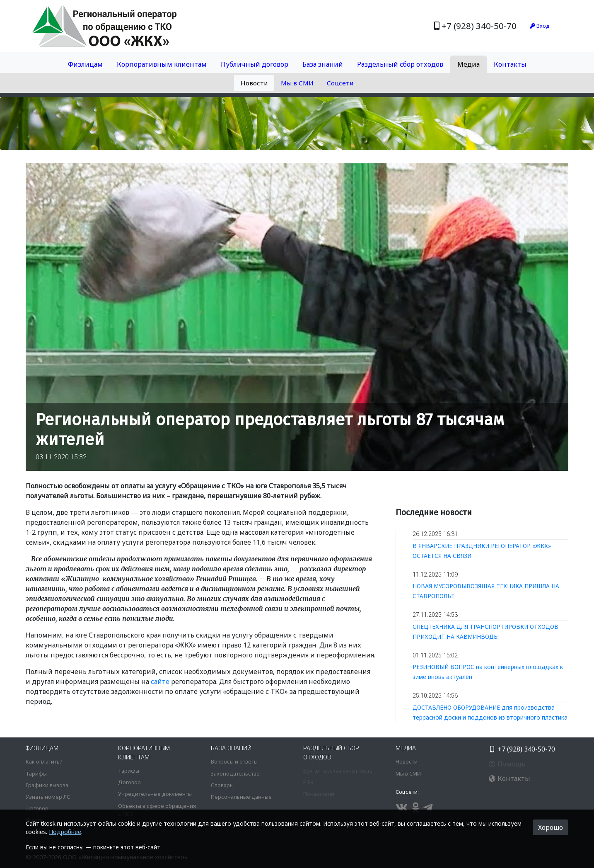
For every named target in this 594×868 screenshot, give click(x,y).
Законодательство (235, 773)
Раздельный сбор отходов (400, 64)
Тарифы (36, 773)
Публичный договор (255, 64)
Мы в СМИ (297, 83)
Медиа (468, 64)
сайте (160, 681)
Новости (254, 83)
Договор (37, 808)
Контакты (510, 64)
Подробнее (65, 832)
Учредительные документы (155, 794)
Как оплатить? (44, 761)
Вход (540, 26)
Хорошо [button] (551, 827)
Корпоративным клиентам (162, 64)
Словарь (222, 785)
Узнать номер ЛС (48, 797)
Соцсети (340, 83)
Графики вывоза (47, 785)
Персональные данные (241, 797)
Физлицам (85, 64)
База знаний (323, 64)
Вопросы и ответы (234, 761)
